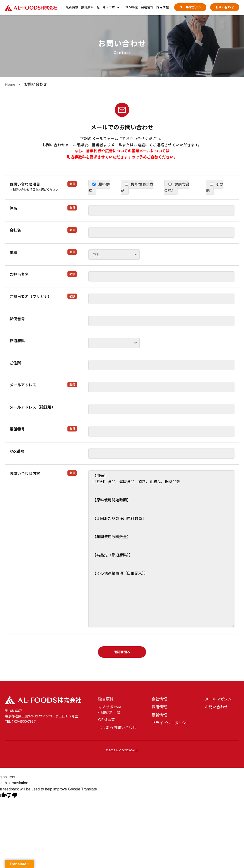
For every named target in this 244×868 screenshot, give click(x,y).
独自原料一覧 (90, 7)
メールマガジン (190, 7)
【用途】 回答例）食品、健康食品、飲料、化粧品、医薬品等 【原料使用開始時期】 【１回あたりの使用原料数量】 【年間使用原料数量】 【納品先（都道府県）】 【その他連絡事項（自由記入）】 (161, 549)
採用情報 (163, 7)
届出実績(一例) (111, 712)
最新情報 (72, 7)
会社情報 (147, 7)
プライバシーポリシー (171, 723)
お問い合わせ (225, 7)
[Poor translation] (12, 796)
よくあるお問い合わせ (117, 727)
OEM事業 (131, 7)
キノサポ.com (112, 7)
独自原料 (106, 699)
